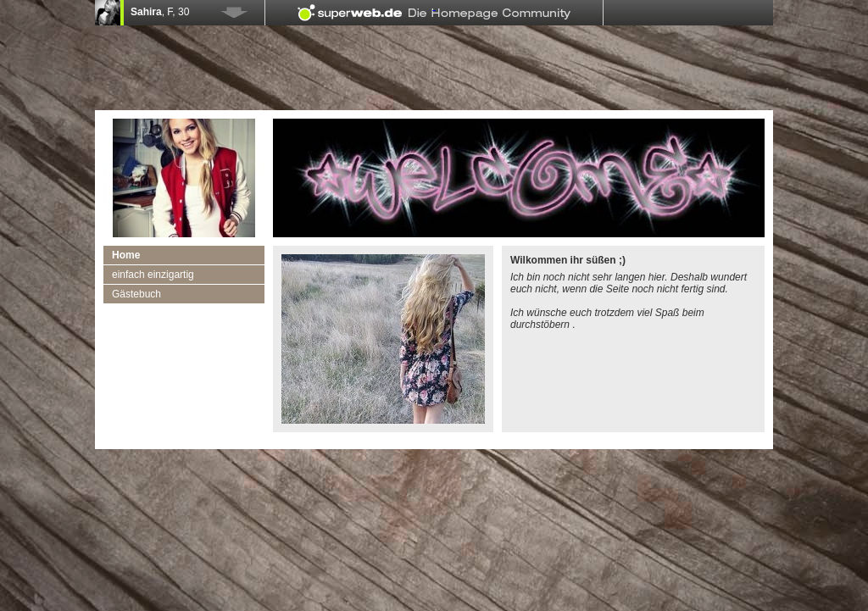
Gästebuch (136, 294)
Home (126, 255)
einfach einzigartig (153, 275)
